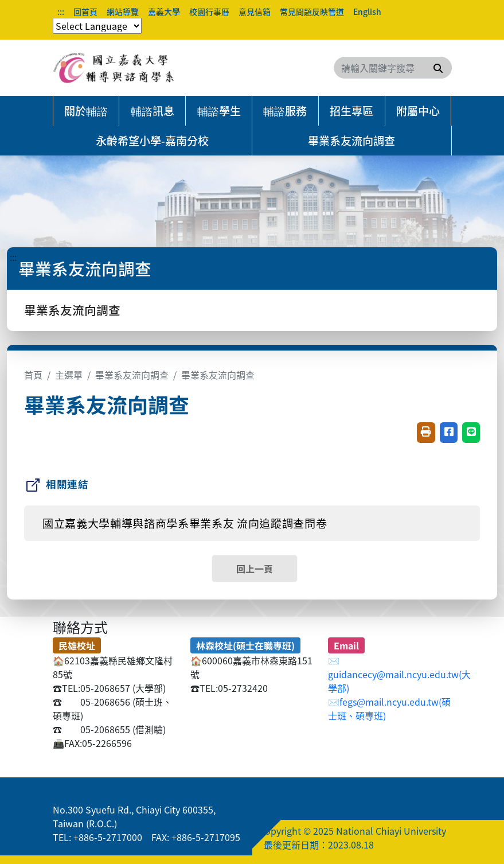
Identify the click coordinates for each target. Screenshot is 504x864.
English (367, 11)
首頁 (33, 375)
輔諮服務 (285, 111)
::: (61, 11)
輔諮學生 (219, 111)
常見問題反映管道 (312, 11)
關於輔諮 (86, 111)
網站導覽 (123, 11)
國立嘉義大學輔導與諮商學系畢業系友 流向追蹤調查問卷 (185, 523)
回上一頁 (255, 569)
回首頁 (85, 11)
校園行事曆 (209, 11)
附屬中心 (418, 111)
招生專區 (351, 111)
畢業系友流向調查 (351, 141)
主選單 (69, 375)
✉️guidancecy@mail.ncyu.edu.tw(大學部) (399, 674)
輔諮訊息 (153, 111)
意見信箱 (255, 11)
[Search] (393, 68)
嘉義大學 (164, 11)
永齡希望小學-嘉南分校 (152, 141)
